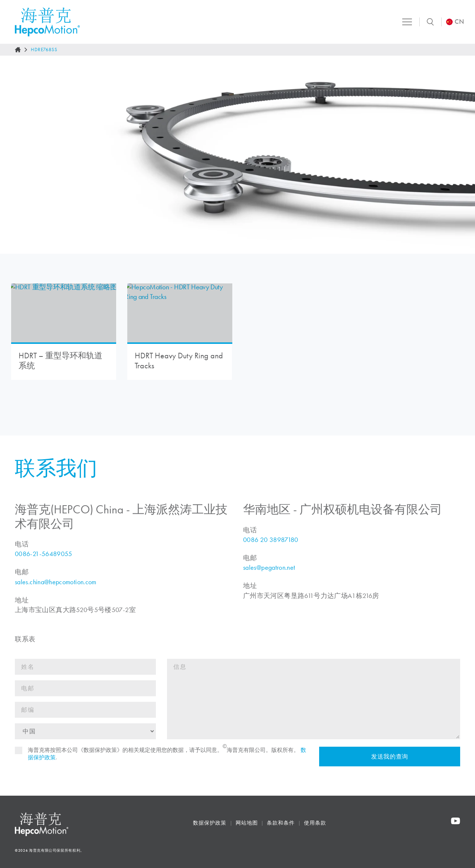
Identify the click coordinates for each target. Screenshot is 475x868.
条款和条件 (281, 823)
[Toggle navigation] (406, 22)
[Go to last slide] (13, 155)
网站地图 (247, 823)
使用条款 (315, 823)
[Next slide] (462, 155)
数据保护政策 (209, 823)
